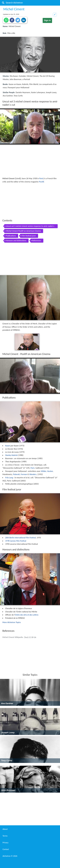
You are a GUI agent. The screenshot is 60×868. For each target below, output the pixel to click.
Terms (5, 836)
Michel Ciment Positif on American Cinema (23, 231)
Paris (41, 178)
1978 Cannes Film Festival (16, 541)
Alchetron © (10, 856)
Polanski (16, 474)
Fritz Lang (9, 478)
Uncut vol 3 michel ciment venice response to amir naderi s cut (30, 226)
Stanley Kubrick (11, 455)
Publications (11, 236)
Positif (41, 182)
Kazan (8, 446)
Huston (50, 471)
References (37, 241)
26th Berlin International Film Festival (20, 538)
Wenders (33, 474)
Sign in (47, 20)
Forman (24, 474)
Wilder (43, 471)
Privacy (5, 843)
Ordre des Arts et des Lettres (27, 615)
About (5, 829)
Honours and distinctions (16, 241)
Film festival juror (29, 236)
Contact (6, 849)
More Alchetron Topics (12, 622)
